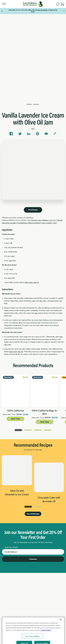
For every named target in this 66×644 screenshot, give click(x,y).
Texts (33, 11)
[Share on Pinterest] (37, 134)
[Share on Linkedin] (29, 134)
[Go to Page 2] (28, 430)
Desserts (36, 104)
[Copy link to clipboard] (55, 134)
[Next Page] (64, 11)
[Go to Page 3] (38, 430)
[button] (4, 4)
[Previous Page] (2, 11)
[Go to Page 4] (48, 430)
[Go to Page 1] (18, 430)
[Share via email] (46, 134)
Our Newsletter (43, 10)
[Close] (61, 635)
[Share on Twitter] (20, 134)
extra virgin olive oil (32, 282)
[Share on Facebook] (11, 134)
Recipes (29, 104)
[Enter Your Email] (33, 552)
